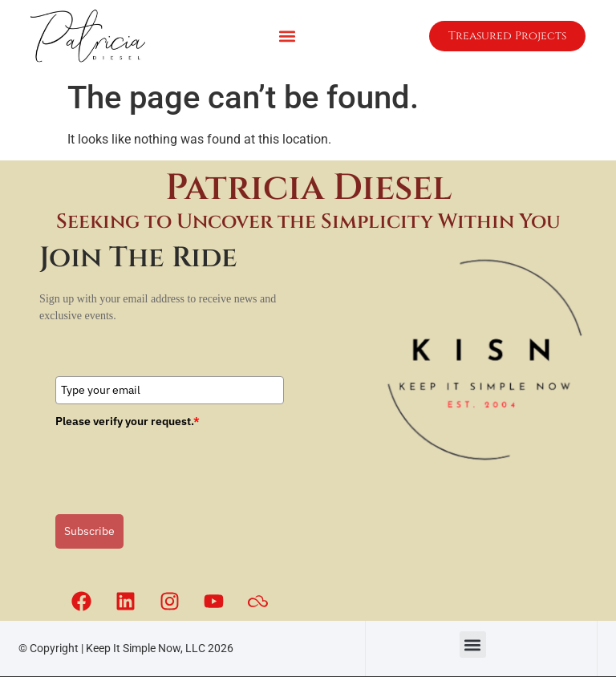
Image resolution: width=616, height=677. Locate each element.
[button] (287, 36)
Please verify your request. (128, 421)
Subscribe (89, 531)
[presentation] (177, 465)
